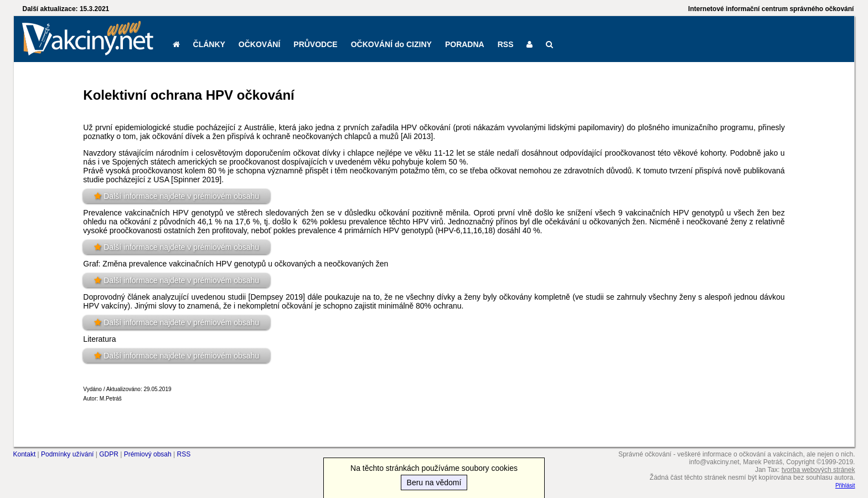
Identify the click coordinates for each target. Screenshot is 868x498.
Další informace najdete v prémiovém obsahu (181, 196)
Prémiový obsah (148, 454)
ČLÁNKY (209, 44)
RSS (506, 44)
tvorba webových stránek (818, 470)
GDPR (109, 454)
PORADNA (465, 44)
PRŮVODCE (315, 44)
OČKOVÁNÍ (259, 44)
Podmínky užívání (67, 454)
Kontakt (25, 454)
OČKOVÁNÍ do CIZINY (391, 44)
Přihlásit (845, 486)
